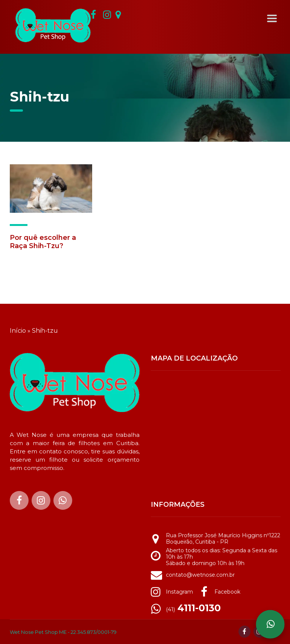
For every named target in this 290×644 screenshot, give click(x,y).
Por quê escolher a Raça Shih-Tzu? (43, 242)
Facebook (227, 592)
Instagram (179, 592)
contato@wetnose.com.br (200, 575)
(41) (193, 609)
